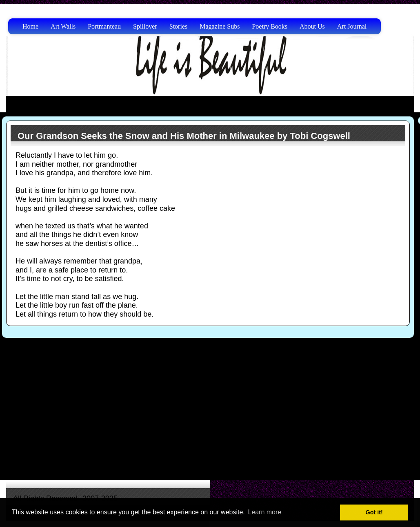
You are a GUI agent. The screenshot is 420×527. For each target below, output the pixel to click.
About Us (312, 26)
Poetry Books (270, 26)
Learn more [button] (264, 512)
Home (30, 26)
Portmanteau (104, 26)
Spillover (145, 26)
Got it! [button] (374, 512)
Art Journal (352, 26)
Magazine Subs (220, 26)
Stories (178, 26)
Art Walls (63, 26)
